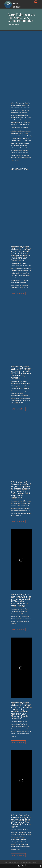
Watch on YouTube (18, 293)
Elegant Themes (31, 862)
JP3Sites (16, 862)
